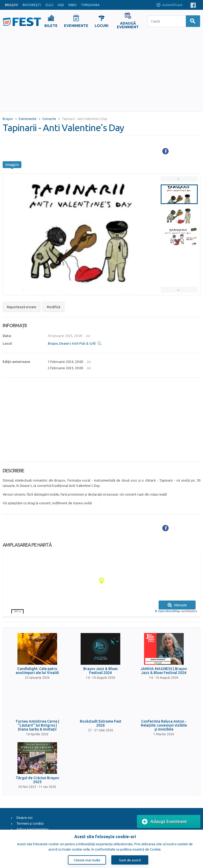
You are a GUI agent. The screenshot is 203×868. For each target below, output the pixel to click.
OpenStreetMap (169, 611)
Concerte (49, 119)
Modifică (54, 307)
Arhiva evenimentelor (33, 829)
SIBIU (72, 5)
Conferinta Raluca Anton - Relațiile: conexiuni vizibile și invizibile (164, 726)
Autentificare (169, 5)
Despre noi (24, 818)
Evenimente (28, 119)
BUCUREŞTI (32, 5)
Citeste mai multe (87, 860)
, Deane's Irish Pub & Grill (71, 343)
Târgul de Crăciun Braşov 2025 (37, 780)
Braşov (8, 119)
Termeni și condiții (30, 823)
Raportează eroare (22, 307)
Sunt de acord (130, 860)
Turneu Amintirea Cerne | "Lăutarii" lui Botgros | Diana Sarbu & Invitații (37, 726)
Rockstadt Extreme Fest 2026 (101, 723)
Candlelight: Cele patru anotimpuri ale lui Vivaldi (37, 671)
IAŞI (61, 5)
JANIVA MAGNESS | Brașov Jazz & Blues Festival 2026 (164, 671)
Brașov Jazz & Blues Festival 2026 (100, 671)
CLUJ (49, 5)
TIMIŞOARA (90, 5)
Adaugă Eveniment (165, 822)
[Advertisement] (101, 72)
